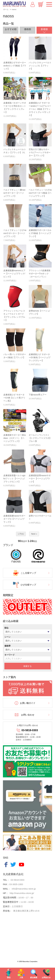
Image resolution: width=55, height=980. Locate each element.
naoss (14, 9)
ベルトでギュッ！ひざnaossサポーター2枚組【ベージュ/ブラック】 (40, 193)
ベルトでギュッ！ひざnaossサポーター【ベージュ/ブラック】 (15, 233)
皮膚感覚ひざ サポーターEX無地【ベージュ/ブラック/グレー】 (40, 357)
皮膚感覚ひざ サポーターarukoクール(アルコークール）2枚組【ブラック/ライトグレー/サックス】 (40, 109)
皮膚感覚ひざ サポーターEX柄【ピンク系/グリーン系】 (14, 398)
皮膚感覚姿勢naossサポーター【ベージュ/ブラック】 (40, 479)
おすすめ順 (11, 29)
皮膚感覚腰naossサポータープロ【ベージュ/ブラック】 (14, 519)
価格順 (28, 29)
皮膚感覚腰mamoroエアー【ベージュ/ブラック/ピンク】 (14, 274)
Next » (34, 534)
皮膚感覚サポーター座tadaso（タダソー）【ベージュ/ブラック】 (15, 438)
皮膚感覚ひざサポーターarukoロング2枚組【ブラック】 (15, 66)
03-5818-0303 (30, 730)
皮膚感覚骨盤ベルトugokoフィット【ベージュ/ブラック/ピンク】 (14, 479)
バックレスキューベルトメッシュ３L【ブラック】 (40, 66)
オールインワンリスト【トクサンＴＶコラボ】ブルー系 (40, 438)
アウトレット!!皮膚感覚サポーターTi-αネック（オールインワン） (40, 274)
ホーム (6, 9)
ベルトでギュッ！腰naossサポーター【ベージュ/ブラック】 (14, 193)
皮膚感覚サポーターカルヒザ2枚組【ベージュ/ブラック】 (40, 233)
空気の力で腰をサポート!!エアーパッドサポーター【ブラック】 (40, 152)
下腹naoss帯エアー (38, 395)
